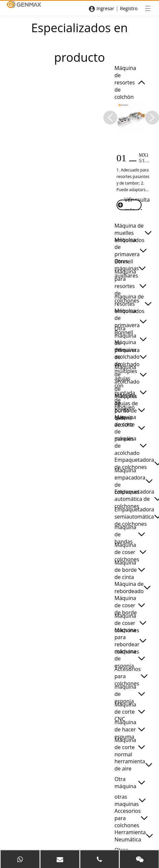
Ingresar (105, 8)
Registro (129, 8)
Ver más (126, 205)
